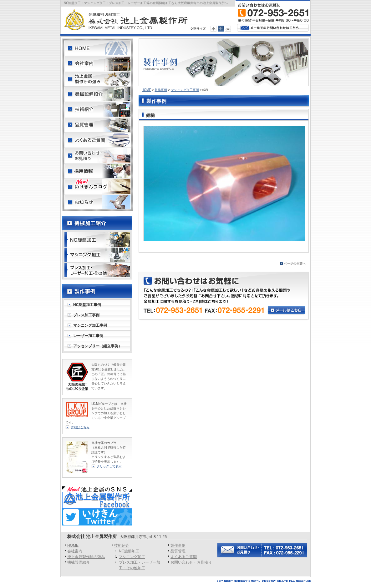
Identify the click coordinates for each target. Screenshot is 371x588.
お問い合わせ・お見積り (191, 562)
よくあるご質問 (184, 557)
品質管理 (178, 551)
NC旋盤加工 (129, 551)
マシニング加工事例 (185, 90)
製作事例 (161, 90)
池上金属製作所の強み (86, 557)
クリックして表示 (109, 466)
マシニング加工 (132, 557)
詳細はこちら (80, 427)
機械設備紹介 (79, 562)
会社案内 (75, 551)
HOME (146, 90)
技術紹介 (122, 545)
